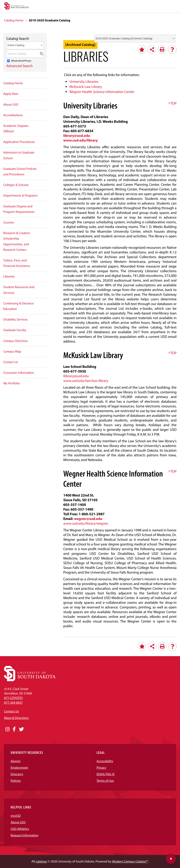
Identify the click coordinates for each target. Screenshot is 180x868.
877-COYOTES (13, 698)
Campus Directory (15, 341)
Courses (9, 222)
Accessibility (105, 761)
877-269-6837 (13, 703)
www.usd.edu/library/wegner (86, 523)
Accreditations (13, 115)
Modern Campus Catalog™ (130, 861)
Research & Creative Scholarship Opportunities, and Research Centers (17, 241)
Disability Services (15, 320)
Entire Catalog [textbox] (16, 45)
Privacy (101, 768)
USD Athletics (20, 829)
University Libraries (84, 81)
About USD (11, 105)
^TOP (172, 103)
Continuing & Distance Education (18, 306)
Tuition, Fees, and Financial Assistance (17, 263)
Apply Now (11, 94)
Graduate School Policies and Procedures (20, 172)
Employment (19, 768)
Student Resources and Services (19, 290)
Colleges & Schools (16, 185)
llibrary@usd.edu (76, 376)
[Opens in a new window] (7, 729)
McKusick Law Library (86, 87)
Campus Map (12, 352)
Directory (17, 774)
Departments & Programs (20, 196)
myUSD (16, 816)
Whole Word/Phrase (21, 61)
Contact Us (11, 362)
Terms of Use (105, 781)
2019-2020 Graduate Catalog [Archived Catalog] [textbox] (124, 38)
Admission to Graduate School (19, 155)
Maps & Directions (16, 718)
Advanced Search (20, 66)
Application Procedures (19, 142)
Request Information (25, 835)
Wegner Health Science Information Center (102, 92)
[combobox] (135, 39)
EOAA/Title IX (106, 774)
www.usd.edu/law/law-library (86, 381)
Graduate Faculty (15, 330)
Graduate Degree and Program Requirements (19, 209)
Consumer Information (19, 373)
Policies (16, 781)
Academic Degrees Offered (16, 129)
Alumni (15, 761)
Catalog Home (14, 20)
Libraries (9, 276)
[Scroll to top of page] (171, 859)
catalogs (41, 861)
